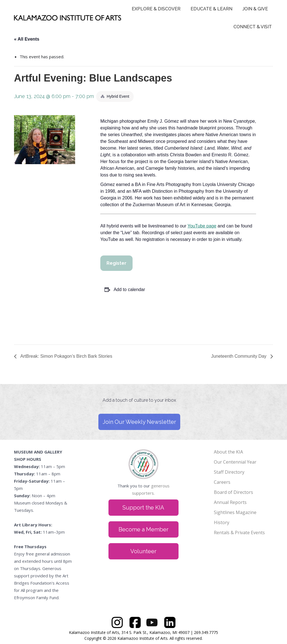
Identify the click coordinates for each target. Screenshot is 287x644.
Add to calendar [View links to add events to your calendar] (129, 290)
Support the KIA (143, 508)
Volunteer (143, 551)
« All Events (27, 39)
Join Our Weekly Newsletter (139, 422)
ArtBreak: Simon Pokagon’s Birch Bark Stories (66, 356)
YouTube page (202, 226)
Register (116, 263)
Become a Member (143, 529)
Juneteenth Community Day (239, 356)
